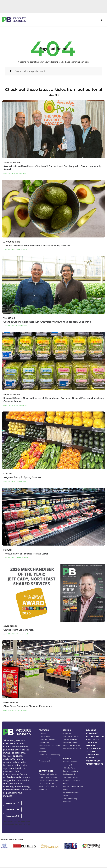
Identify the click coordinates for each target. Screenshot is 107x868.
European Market (70, 739)
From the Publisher (71, 736)
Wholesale (43, 752)
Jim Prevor (67, 733)
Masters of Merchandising (50, 755)
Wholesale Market (70, 742)
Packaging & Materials (48, 774)
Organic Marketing (47, 783)
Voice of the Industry (71, 745)
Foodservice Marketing (48, 780)
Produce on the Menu (72, 749)
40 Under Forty (69, 768)
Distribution (44, 742)
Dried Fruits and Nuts (48, 777)
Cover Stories (44, 736)
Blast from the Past (47, 739)
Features (42, 733)
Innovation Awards (70, 777)
